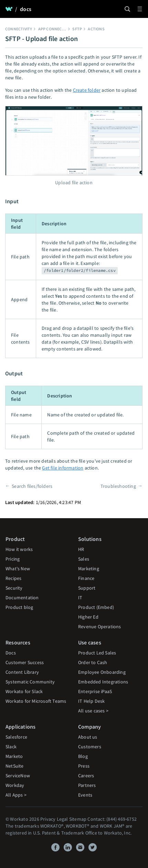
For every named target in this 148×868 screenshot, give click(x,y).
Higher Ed (88, 617)
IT (80, 598)
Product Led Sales (97, 653)
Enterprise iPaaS (95, 691)
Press (84, 766)
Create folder (87, 90)
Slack (11, 747)
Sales (84, 559)
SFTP (77, 29)
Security (14, 588)
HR (81, 549)
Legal (62, 819)
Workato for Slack (24, 691)
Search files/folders (32, 486)
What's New (18, 569)
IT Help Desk (91, 701)
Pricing (13, 559)
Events (85, 795)
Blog (83, 756)
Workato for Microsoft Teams (36, 701)
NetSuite (15, 766)
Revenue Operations (100, 627)
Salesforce (16, 737)
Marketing (89, 569)
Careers (86, 776)
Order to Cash (93, 662)
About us (88, 737)
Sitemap (78, 819)
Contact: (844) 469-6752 (112, 819)
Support (87, 588)
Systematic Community (30, 682)
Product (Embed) (96, 607)
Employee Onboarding (102, 672)
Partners (87, 785)
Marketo (14, 756)
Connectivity (19, 29)
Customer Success (25, 662)
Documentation (22, 598)
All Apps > (16, 795)
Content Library (22, 672)
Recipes (13, 578)
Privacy (48, 819)
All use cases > (93, 711)
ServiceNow (18, 776)
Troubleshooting (118, 486)
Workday (15, 785)
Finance (86, 578)
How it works (19, 549)
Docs (11, 653)
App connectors (55, 29)
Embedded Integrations (103, 682)
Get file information (63, 468)
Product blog (19, 607)
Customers (90, 747)
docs (26, 9)
